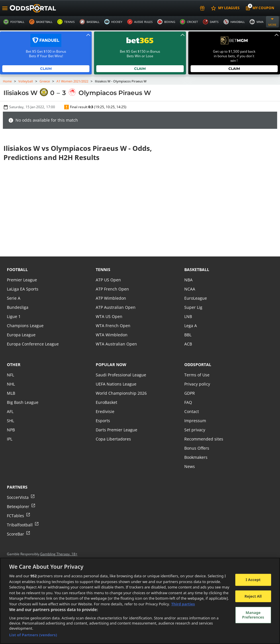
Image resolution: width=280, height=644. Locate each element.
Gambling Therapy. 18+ (59, 554)
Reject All (253, 596)
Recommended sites (203, 439)
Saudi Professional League (120, 375)
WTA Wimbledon (111, 335)
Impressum (195, 421)
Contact (191, 411)
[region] (140, 601)
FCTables (15, 516)
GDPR (190, 393)
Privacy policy (197, 384)
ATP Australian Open (115, 307)
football (17, 269)
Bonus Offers (197, 448)
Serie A (13, 298)
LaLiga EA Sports (22, 289)
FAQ (188, 402)
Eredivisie (105, 411)
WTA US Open (109, 316)
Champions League (25, 326)
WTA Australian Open (116, 344)
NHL (11, 384)
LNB (188, 316)
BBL (188, 335)
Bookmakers (196, 457)
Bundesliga (17, 307)
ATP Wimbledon (111, 298)
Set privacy (194, 430)
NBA (188, 280)
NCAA (190, 289)
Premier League (22, 280)
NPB (11, 430)
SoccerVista (17, 497)
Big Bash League (22, 402)
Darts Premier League (116, 430)
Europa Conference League (32, 344)
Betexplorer (18, 506)
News (189, 466)
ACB (188, 344)
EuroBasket (106, 402)
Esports (103, 421)
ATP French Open (112, 289)
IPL (10, 439)
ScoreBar (15, 534)
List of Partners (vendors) (33, 635)
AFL (10, 411)
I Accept (253, 580)
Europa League (21, 335)
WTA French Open (112, 326)
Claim (46, 69)
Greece (45, 81)
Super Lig (193, 307)
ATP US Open (108, 280)
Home (7, 81)
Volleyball (26, 81)
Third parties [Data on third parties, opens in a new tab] (183, 604)
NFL (10, 375)
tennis (103, 269)
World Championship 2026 (121, 393)
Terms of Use (197, 375)
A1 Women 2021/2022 (73, 81)
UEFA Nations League (116, 384)
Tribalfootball (19, 525)
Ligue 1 (14, 316)
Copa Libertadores (113, 439)
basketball (197, 269)
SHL (10, 421)
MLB (11, 393)
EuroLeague (195, 298)
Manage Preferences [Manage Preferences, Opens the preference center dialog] (253, 615)
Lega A (190, 326)
